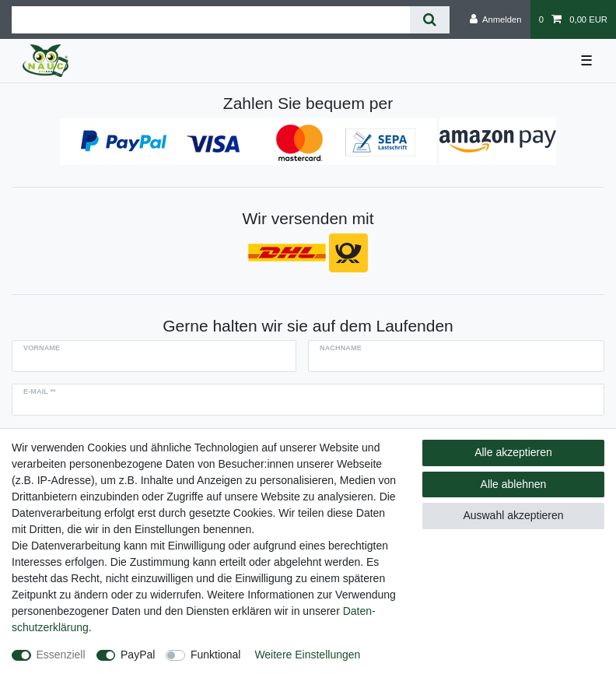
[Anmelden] (496, 19)
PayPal (138, 655)
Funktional (216, 655)
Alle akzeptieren (513, 452)
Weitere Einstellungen (307, 655)
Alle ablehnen (514, 484)
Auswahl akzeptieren (513, 515)
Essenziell (61, 655)
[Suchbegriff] (211, 20)
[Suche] (430, 20)
